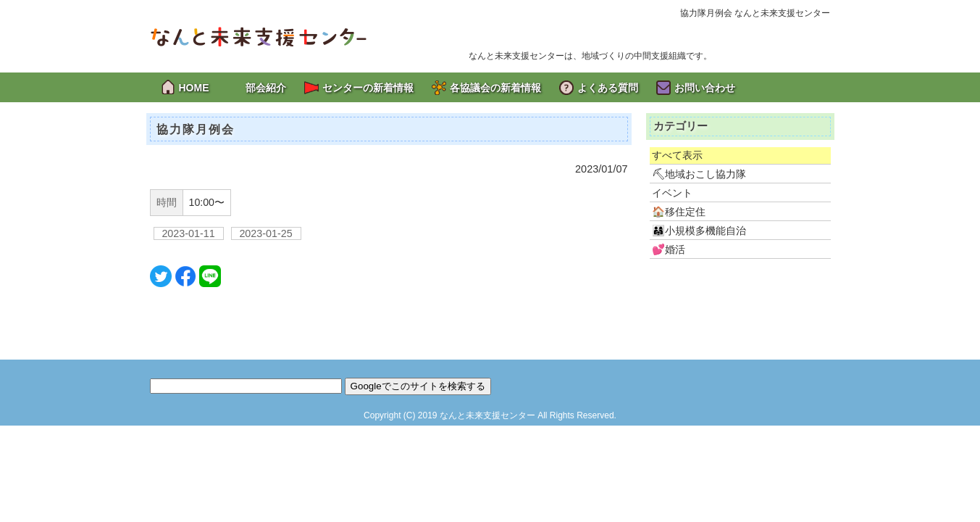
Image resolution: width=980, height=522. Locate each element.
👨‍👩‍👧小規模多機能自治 (699, 231)
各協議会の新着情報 (495, 88)
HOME (194, 88)
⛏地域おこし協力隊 (699, 174)
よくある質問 (608, 88)
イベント (672, 193)
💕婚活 (669, 249)
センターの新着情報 (368, 88)
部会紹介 (266, 88)
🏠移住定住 (679, 212)
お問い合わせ (705, 88)
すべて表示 (677, 155)
